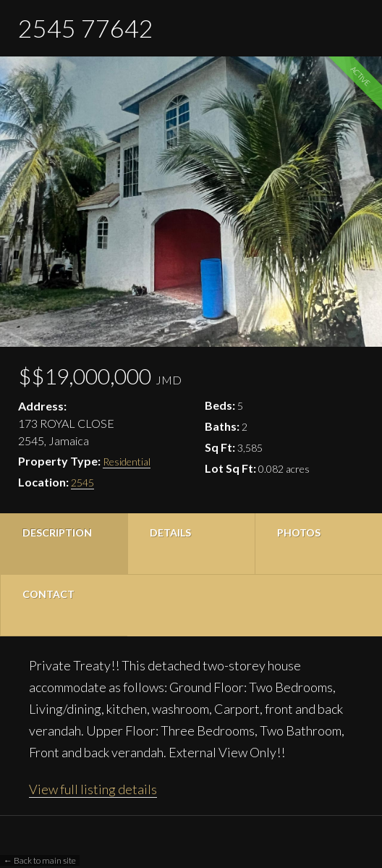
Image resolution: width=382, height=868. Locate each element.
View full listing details (93, 789)
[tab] (64, 544)
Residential (127, 462)
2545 (82, 483)
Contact (48, 594)
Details (170, 532)
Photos (299, 532)
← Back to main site (40, 860)
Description (57, 532)
